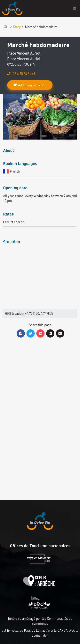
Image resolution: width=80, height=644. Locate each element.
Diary (17, 27)
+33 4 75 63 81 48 (21, 74)
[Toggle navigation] (74, 8)
